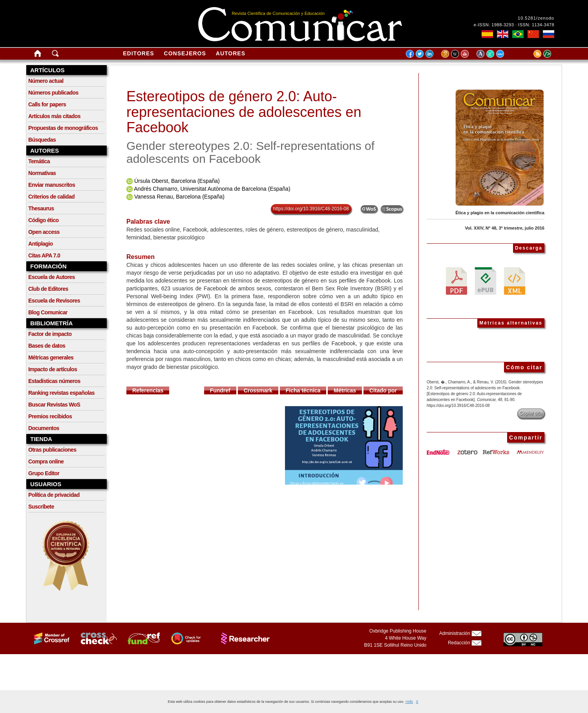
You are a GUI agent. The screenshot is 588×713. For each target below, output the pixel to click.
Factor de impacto (50, 334)
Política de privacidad (54, 495)
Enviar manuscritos (52, 185)
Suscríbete (41, 507)
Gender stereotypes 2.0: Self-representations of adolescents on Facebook (250, 152)
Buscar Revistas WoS (54, 405)
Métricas (345, 390)
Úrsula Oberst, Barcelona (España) (177, 181)
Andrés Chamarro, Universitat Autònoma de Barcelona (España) (212, 189)
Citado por (383, 390)
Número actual (46, 81)
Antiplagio (40, 244)
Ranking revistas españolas (61, 393)
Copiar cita (531, 413)
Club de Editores (48, 289)
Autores (231, 53)
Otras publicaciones (52, 450)
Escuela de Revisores (54, 301)
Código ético (44, 220)
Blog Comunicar (48, 312)
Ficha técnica (303, 390)
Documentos (44, 428)
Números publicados (53, 93)
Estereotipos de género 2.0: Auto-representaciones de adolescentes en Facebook (244, 112)
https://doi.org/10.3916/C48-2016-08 (311, 209)
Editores (138, 53)
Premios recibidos (50, 416)
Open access (44, 232)
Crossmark (258, 390)
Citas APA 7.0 (44, 255)
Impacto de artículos (53, 369)
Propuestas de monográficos (63, 128)
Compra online (46, 461)
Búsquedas (42, 140)
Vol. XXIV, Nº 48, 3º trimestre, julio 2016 (505, 228)
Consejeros (185, 53)
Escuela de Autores (52, 277)
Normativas (42, 173)
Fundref (220, 390)
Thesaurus (41, 208)
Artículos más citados (54, 116)
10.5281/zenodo (536, 18)
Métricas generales (51, 357)
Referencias (148, 390)
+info (409, 702)
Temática (39, 161)
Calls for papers (47, 104)
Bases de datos (47, 346)
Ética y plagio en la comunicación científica (500, 213)
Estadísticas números (54, 381)
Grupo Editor (44, 473)
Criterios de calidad (51, 197)
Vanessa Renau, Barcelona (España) (179, 197)
